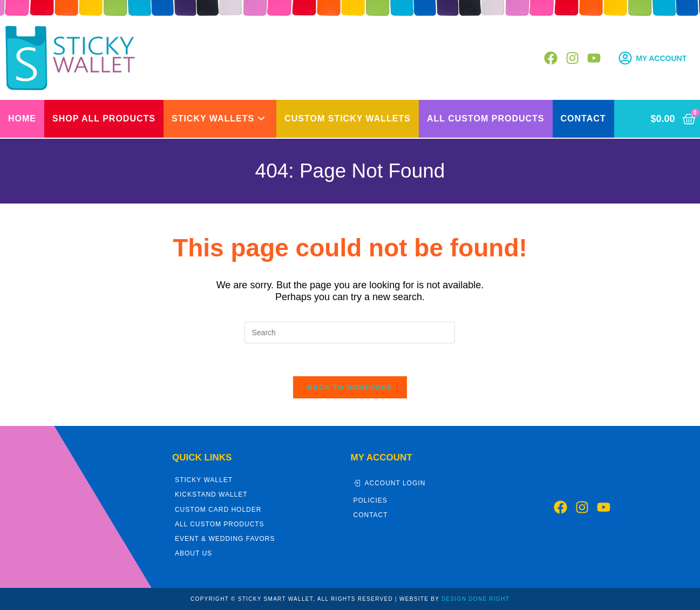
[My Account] (625, 58)
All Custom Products (220, 524)
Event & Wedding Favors (225, 539)
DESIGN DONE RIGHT (475, 599)
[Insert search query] (350, 333)
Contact (371, 515)
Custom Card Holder (218, 510)
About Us (193, 553)
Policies (371, 500)
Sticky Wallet (204, 480)
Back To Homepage (350, 387)
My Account (661, 58)
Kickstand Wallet (211, 494)
